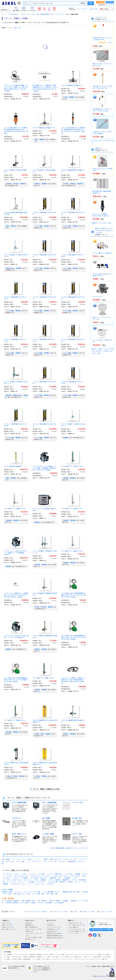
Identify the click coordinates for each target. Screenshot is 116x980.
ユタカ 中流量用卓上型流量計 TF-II (44, 128)
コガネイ (74, 880)
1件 (110, 43)
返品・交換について (8, 929)
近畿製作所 (53, 878)
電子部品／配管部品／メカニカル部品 (17, 903)
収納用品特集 (26, 959)
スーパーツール (11, 882)
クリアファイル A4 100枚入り (38, 912)
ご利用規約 (50, 925)
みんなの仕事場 (73, 927)
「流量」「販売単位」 (40, 140)
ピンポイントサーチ (95, 959)
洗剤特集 (39, 957)
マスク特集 (7, 959)
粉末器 (45, 859)
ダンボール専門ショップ (67, 957)
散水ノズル (18, 28)
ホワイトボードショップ (73, 955)
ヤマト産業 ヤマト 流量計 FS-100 (72, 466)
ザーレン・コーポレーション (36, 884)
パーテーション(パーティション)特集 (91, 955)
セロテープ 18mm (89, 912)
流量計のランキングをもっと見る (102, 223)
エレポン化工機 (53, 882)
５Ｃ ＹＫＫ (17, 859)
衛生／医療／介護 (52, 894)
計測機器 (65, 901)
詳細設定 (83, 3)
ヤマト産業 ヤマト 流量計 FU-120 (72, 509)
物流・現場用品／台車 (28, 901)
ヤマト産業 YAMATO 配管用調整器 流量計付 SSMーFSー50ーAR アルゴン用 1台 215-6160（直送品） (73, 595)
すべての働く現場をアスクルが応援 (100, 957)
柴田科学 (62, 882)
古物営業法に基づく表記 (54, 934)
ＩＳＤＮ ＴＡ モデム (70, 859)
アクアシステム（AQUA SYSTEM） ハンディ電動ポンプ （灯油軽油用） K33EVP (16, 553)
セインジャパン (41, 882)
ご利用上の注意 (52, 931)
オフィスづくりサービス (81, 959)
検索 (91, 3)
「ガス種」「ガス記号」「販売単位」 (44, 607)
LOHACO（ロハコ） (74, 923)
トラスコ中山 (69, 874)
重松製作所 (66, 880)
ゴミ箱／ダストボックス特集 (19, 957)
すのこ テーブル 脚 (50, 861)
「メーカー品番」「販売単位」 (42, 226)
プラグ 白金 (10, 861)
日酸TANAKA (58, 874)
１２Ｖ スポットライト (34, 861)
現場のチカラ (79, 957)
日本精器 (31, 882)
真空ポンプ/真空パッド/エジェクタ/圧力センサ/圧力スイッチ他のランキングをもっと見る (103, 351)
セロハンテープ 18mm (61, 912)
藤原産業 (78, 874)
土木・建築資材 (59, 903)
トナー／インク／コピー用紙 (32, 892)
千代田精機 (24, 878)
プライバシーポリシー (53, 927)
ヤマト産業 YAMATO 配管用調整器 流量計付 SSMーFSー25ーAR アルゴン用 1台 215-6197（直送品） (73, 637)
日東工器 (57, 880)
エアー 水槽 (20, 861)
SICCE (36, 880)
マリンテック (28, 880)
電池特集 (39, 955)
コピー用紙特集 (8, 955)
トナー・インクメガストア (21, 955)
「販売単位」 (66, 438)
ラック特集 (7, 957)
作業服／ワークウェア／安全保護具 (41, 903)
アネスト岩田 (34, 878)
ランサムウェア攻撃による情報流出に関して (33, 938)
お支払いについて (8, 927)
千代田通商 (67, 878)
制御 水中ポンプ (55, 859)
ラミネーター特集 (59, 955)
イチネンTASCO (75, 876)
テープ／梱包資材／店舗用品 (10, 901)
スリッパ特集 (47, 957)
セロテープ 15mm (106, 912)
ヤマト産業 (41, 874)
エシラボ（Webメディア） (76, 929)
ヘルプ (112, 5)
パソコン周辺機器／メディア (51, 892)
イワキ (50, 880)
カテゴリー (5, 10)
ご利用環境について (53, 929)
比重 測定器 (6, 859)
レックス (49, 874)
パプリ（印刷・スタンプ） (76, 925)
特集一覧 (104, 959)
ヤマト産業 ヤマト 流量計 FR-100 (43, 678)
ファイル (18, 892)
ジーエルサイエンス (36, 876)
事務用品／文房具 (7, 892)
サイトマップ (50, 923)
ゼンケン (78, 882)
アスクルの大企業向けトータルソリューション (77, 932)
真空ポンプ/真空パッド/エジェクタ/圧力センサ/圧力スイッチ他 (104, 231)
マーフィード (22, 882)
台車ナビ (86, 957)
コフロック (32, 874)
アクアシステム (8, 874)
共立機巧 (70, 882)
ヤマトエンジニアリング (20, 876)
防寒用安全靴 (72, 861)
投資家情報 (29, 925)
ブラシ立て (62, 861)
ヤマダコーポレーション (18, 884)
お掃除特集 (32, 957)
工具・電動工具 (42, 901)
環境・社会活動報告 (31, 927)
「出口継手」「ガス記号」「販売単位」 (16, 184)
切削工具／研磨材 (55, 901)
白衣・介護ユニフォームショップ (51, 959)
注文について (6, 923)
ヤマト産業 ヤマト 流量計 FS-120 (72, 551)
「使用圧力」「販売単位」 (41, 184)
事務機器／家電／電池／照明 (71, 892)
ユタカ (24, 874)
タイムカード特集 (48, 955)
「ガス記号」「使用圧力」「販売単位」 (73, 184)
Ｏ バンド (38, 859)
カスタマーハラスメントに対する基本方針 (33, 930)
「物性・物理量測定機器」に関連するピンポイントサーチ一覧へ (69, 848)
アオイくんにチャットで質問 (101, 930)
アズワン (16, 878)
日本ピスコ (44, 878)
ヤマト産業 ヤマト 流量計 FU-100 (15, 509)
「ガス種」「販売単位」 (69, 97)
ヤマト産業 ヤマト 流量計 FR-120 (15, 720)
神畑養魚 (43, 880)
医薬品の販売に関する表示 (55, 938)
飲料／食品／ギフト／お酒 (22, 894)
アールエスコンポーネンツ (60, 876)
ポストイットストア (67, 959)
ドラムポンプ (100, 17)
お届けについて (7, 925)
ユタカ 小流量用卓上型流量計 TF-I (72, 85)
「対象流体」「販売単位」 (69, 478)
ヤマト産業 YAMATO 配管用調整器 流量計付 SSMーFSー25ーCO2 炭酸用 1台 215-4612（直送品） (16, 680)
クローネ (17, 874)
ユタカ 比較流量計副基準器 (13, 466)
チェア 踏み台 (27, 859)
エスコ (9, 876)
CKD (8, 880)
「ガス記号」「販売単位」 (41, 776)
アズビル (47, 876)
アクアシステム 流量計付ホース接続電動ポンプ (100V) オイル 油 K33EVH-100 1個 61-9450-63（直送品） (16, 595)
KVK (60, 878)
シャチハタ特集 (36, 959)
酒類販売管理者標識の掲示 (55, 936)
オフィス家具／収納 (38, 894)
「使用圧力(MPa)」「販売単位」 (14, 268)
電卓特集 (32, 955)
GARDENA (50, 884)
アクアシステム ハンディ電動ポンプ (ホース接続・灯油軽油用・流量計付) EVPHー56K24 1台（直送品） (44, 468)
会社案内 (28, 923)
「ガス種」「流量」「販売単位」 (43, 734)
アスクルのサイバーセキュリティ (33, 934)
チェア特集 (106, 955)
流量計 (97, 148)
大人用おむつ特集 (16, 959)
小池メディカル (17, 880)
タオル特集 (55, 957)
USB (75, 912)
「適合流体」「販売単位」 (41, 565)
